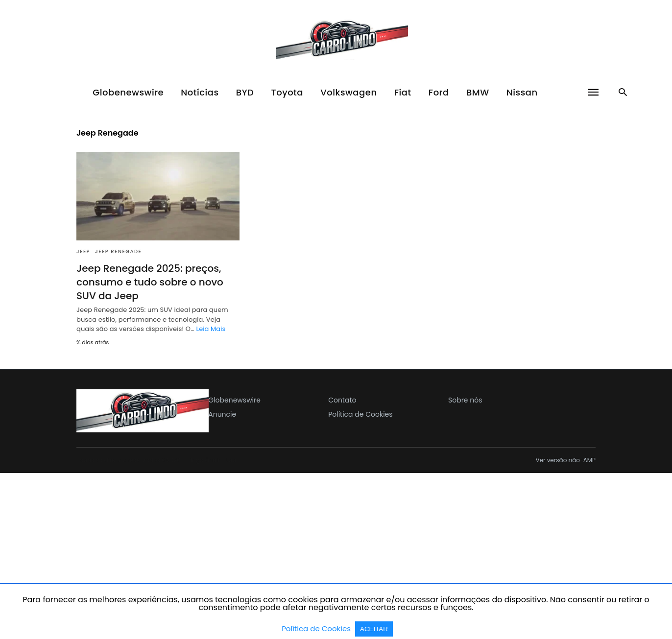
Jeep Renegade (118, 251)
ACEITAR (374, 629)
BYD (245, 92)
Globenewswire (128, 92)
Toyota (288, 92)
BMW (478, 92)
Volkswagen (348, 92)
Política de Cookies (317, 628)
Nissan (522, 92)
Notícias (200, 92)
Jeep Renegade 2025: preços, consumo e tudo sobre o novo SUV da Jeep (150, 282)
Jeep (83, 251)
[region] (336, 555)
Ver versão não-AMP (565, 460)
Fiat (403, 92)
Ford (439, 92)
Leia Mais (211, 329)
